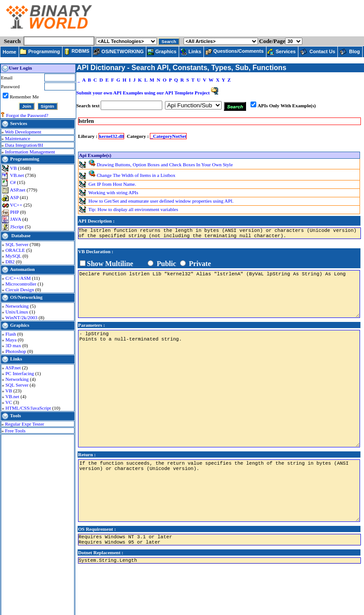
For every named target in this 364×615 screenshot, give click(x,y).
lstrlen (86, 121)
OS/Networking (26, 297)
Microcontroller (21, 284)
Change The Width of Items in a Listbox (136, 175)
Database (21, 235)
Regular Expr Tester (24, 424)
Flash (11, 334)
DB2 (11, 262)
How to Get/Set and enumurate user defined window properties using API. (161, 200)
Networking (18, 306)
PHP (15, 212)
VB (14, 168)
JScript (18, 227)
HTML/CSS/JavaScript (29, 408)
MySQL (14, 256)
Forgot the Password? (27, 115)
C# (14, 182)
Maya (12, 340)
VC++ (17, 205)
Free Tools (15, 431)
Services (19, 123)
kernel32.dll (111, 136)
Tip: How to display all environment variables (133, 209)
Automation (22, 269)
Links (16, 359)
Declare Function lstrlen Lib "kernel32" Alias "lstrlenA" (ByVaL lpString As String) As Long (219, 294)
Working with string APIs (113, 192)
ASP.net (18, 190)
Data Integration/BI (24, 145)
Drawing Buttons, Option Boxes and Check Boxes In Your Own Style (165, 165)
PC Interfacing (20, 373)
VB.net (18, 175)
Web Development (23, 132)
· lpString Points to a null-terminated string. (219, 389)
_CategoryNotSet (168, 136)
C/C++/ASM (19, 278)
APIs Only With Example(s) (287, 106)
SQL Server (18, 244)
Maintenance (18, 138)
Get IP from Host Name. (112, 184)
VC (9, 402)
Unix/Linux (17, 312)
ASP (15, 197)
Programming (25, 159)
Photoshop (16, 351)
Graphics (20, 325)
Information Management (30, 152)
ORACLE (16, 250)
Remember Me (24, 97)
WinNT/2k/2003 (22, 317)
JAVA (16, 219)
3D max (14, 345)
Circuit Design (20, 290)
